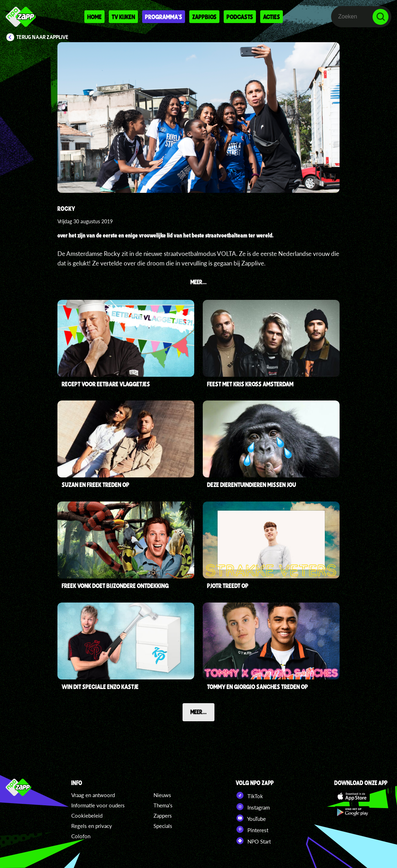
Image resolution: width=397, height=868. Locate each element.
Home (94, 17)
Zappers (163, 816)
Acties (272, 17)
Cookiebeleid (87, 816)
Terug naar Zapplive (43, 37)
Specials (163, 826)
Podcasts (240, 17)
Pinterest (252, 829)
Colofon (81, 836)
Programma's (164, 17)
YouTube (251, 818)
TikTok (249, 795)
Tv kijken (123, 17)
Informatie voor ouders (98, 805)
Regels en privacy (92, 826)
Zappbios (204, 17)
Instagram (253, 807)
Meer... (198, 712)
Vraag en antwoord (93, 795)
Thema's (163, 805)
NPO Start (253, 841)
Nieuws (162, 795)
